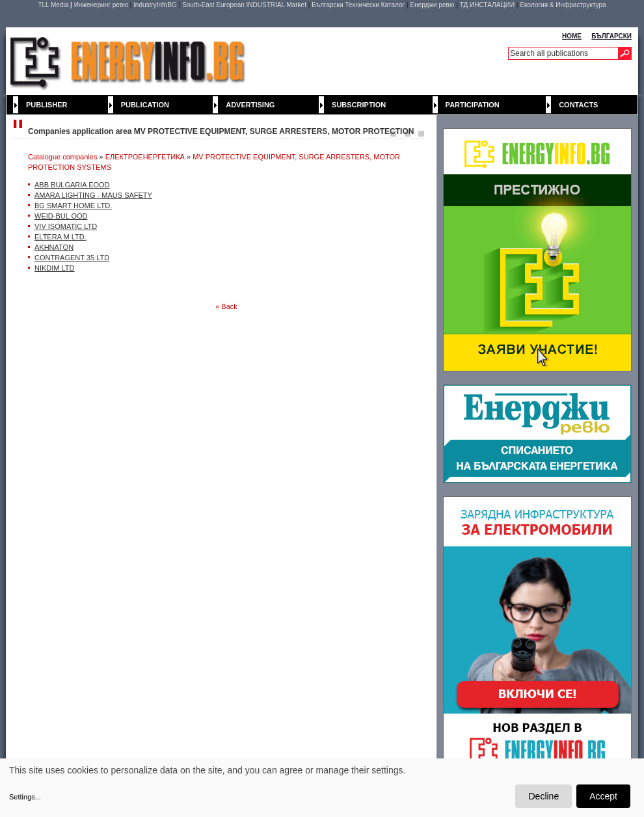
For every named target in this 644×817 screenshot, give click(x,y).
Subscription (359, 105)
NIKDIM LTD (55, 268)
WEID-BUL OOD (61, 216)
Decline (543, 796)
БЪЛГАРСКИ (611, 36)
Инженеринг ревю (101, 5)
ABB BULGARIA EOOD (72, 185)
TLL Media (53, 5)
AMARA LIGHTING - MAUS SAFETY (93, 195)
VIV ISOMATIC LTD (66, 226)
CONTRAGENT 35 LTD (72, 258)
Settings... (25, 797)
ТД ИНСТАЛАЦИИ (487, 5)
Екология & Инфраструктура (563, 5)
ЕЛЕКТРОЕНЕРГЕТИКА (145, 157)
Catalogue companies (62, 157)
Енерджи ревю (433, 5)
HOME (572, 36)
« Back (226, 306)
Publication (145, 105)
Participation (473, 105)
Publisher (47, 105)
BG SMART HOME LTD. (73, 206)
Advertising (250, 105)
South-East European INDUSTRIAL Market (244, 5)
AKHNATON (54, 247)
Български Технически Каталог (358, 5)
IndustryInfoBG (155, 5)
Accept (603, 796)
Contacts (578, 105)
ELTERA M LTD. (60, 237)
